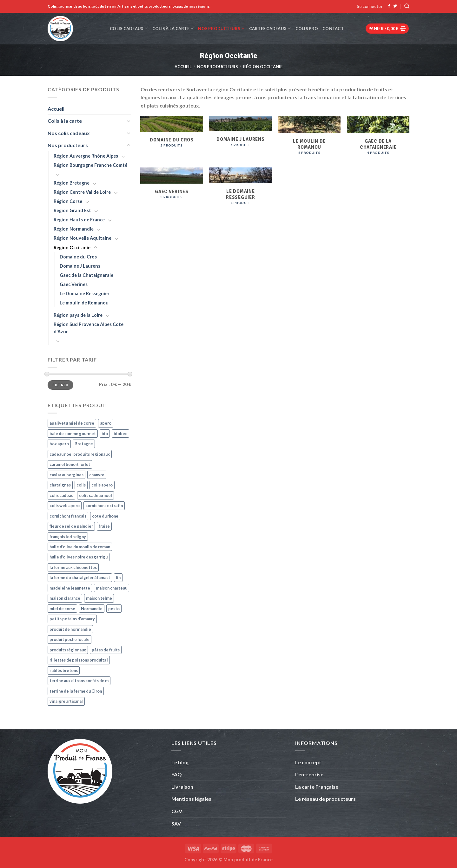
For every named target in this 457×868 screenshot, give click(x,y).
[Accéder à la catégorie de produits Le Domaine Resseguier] (240, 189)
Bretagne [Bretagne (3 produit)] (84, 444)
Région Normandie (74, 229)
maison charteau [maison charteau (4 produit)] (112, 588)
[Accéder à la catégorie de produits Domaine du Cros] (172, 138)
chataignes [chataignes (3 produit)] (60, 485)
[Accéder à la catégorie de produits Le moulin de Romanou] (309, 139)
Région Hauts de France (79, 220)
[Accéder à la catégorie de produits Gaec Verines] (172, 190)
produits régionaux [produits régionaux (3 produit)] (68, 650)
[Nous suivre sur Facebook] (389, 6)
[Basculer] (129, 121)
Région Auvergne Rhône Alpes (86, 156)
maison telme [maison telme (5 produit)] (99, 598)
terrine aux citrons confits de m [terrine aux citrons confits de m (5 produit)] (79, 681)
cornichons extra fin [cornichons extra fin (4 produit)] (104, 506)
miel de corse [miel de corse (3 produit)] (62, 609)
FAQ (177, 774)
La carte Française (317, 787)
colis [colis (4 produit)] (81, 485)
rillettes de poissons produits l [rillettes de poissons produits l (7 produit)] (79, 660)
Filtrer (60, 385)
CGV (177, 811)
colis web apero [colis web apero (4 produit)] (65, 506)
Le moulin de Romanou (84, 303)
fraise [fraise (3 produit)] (104, 526)
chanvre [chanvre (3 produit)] (97, 475)
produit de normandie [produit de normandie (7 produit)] (70, 629)
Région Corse (68, 201)
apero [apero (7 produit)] (106, 423)
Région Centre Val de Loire (82, 192)
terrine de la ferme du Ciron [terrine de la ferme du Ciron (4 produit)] (76, 691)
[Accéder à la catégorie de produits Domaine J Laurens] (240, 138)
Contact (333, 29)
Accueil (183, 67)
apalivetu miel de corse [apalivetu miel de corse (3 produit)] (72, 423)
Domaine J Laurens (80, 266)
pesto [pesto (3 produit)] (114, 609)
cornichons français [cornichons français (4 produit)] (68, 516)
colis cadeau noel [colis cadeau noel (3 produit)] (96, 495)
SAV (176, 823)
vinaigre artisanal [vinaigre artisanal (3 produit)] (66, 701)
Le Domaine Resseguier (85, 294)
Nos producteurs (221, 28)
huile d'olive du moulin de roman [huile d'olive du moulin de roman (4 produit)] (80, 547)
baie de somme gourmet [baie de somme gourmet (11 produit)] (73, 434)
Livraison (182, 787)
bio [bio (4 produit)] (105, 434)
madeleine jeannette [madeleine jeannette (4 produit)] (70, 588)
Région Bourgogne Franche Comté (90, 165)
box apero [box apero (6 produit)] (59, 444)
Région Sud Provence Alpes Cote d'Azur (89, 328)
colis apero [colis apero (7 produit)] (102, 485)
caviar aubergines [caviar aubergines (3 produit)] (66, 475)
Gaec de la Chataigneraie (86, 275)
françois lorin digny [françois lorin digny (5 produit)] (68, 537)
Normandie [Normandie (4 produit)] (92, 609)
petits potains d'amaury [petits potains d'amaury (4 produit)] (72, 619)
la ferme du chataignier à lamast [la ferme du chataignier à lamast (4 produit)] (80, 578)
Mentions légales (191, 799)
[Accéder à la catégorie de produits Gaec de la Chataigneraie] (378, 139)
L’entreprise (309, 774)
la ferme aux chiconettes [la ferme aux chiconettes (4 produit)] (73, 567)
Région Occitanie (72, 248)
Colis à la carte (173, 28)
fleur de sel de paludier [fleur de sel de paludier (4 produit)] (71, 526)
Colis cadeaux (129, 28)
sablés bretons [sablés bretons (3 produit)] (64, 670)
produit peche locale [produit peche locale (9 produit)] (70, 639)
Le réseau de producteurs (325, 799)
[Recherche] (407, 6)
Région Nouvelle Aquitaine (83, 238)
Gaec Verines (74, 284)
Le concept (308, 762)
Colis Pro (307, 29)
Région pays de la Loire (78, 315)
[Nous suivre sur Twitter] (395, 6)
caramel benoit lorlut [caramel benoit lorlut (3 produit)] (70, 464)
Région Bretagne (72, 183)
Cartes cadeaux (270, 28)
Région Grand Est (72, 210)
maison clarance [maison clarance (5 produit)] (65, 598)
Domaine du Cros (78, 257)
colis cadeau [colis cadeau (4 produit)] (61, 495)
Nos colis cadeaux (69, 133)
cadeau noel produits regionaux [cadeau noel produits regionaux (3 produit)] (80, 454)
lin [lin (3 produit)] (118, 578)
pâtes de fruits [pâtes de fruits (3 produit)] (106, 650)
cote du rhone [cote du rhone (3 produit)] (105, 516)
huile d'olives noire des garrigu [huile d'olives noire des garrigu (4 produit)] (79, 557)
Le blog (180, 762)
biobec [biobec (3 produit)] (120, 434)
